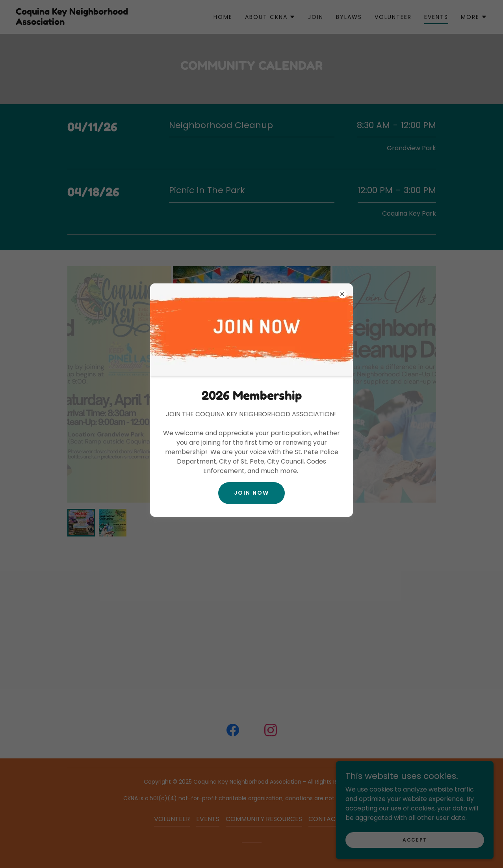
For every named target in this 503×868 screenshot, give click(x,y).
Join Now (251, 493)
